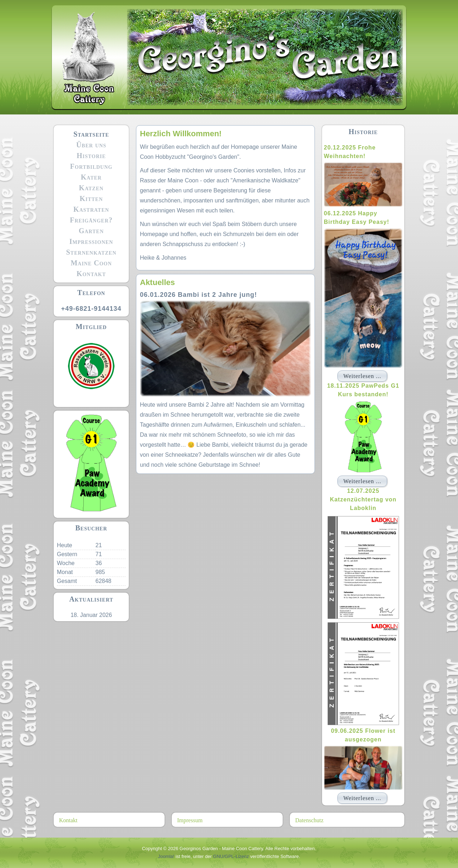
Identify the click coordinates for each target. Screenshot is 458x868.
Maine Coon (91, 263)
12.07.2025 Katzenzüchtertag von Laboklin (363, 499)
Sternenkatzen (91, 252)
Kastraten (91, 209)
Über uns (91, 145)
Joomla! (166, 856)
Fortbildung (91, 166)
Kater (91, 177)
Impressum (190, 820)
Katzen (91, 188)
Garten (91, 231)
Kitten (91, 198)
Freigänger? (91, 220)
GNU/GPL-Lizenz (231, 856)
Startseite (91, 134)
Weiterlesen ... (362, 376)
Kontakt (91, 274)
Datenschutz (309, 820)
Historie (91, 156)
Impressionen (91, 241)
